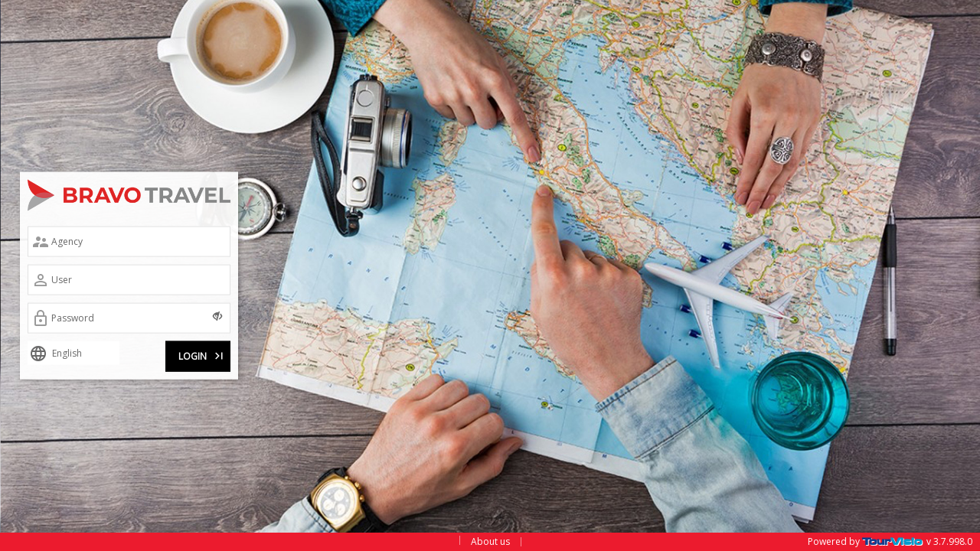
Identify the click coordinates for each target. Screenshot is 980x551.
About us (490, 542)
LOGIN (202, 354)
